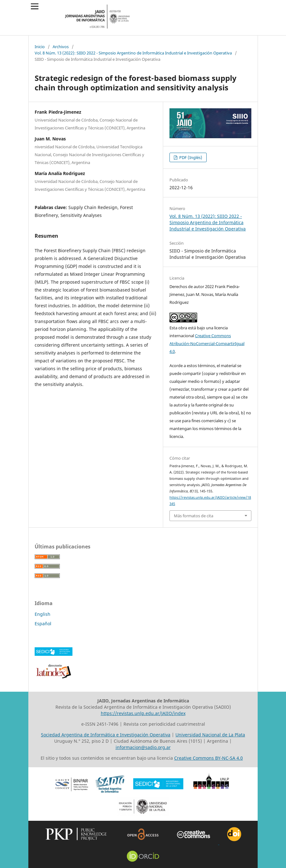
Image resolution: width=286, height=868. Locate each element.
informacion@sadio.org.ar (143, 747)
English (43, 614)
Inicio (40, 47)
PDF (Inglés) (190, 157)
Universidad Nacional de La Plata (210, 735)
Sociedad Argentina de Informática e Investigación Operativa (106, 735)
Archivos (61, 47)
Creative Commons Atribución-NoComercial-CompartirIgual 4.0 (207, 343)
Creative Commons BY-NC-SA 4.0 (209, 758)
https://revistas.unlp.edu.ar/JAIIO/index (143, 713)
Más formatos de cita (194, 516)
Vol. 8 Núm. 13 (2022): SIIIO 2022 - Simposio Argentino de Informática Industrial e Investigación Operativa (133, 53)
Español (43, 624)
